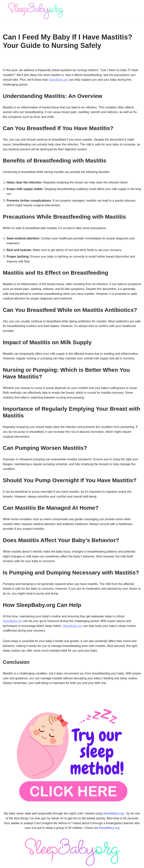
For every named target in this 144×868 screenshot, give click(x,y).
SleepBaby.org (58, 80)
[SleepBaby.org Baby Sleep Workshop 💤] (36, 11)
